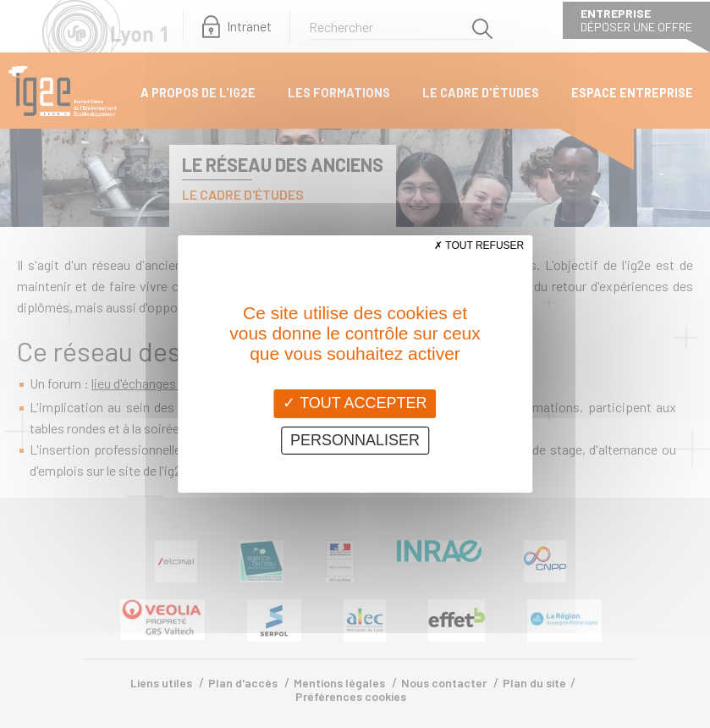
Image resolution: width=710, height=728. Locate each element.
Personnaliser (355, 440)
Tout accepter (355, 403)
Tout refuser (479, 245)
